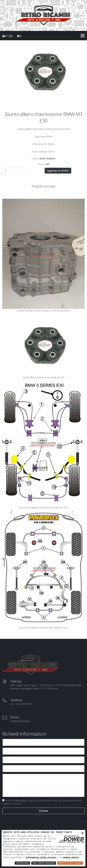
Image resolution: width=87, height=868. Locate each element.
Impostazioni (22, 863)
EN (11, 36)
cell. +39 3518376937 (21, 704)
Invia (44, 811)
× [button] (82, 833)
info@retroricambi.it (20, 721)
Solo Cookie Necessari (44, 863)
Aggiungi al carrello (58, 171)
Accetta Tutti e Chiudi (70, 863)
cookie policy (71, 857)
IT (6, 36)
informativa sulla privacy (41, 857)
